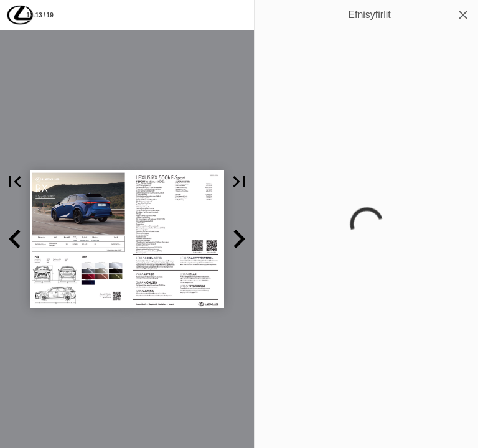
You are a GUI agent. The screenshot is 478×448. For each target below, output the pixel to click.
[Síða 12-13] (40, 15)
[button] (15, 182)
